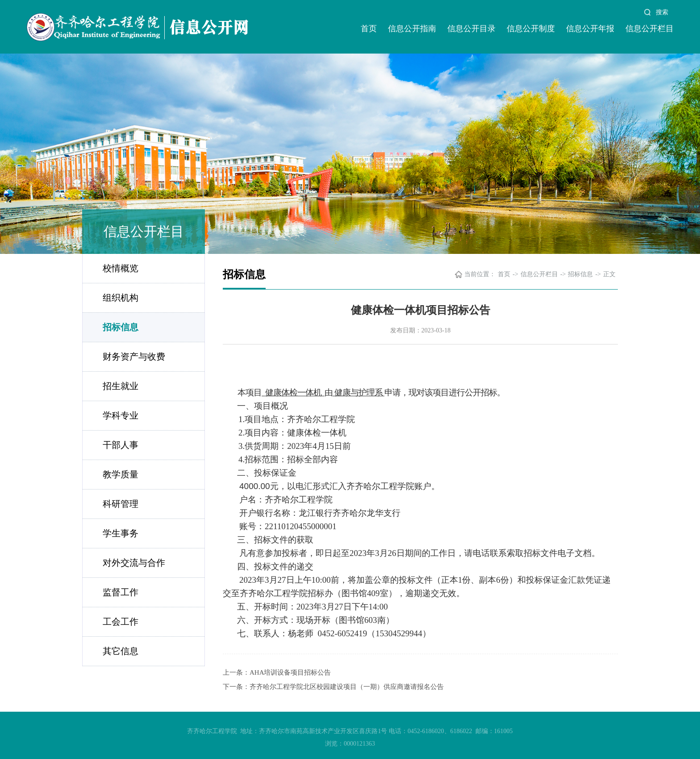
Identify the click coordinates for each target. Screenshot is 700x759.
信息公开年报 (590, 29)
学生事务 (121, 533)
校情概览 (121, 268)
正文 (609, 274)
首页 (369, 29)
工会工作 (121, 622)
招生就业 (121, 386)
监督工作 (121, 592)
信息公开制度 (531, 29)
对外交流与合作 (134, 563)
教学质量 (121, 474)
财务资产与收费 (134, 357)
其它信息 (121, 651)
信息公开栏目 (650, 29)
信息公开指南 (412, 29)
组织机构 (121, 298)
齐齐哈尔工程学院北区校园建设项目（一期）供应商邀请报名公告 (347, 687)
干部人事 (121, 445)
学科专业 (121, 415)
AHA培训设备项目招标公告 (290, 672)
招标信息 (121, 327)
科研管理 (121, 504)
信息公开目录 (471, 29)
